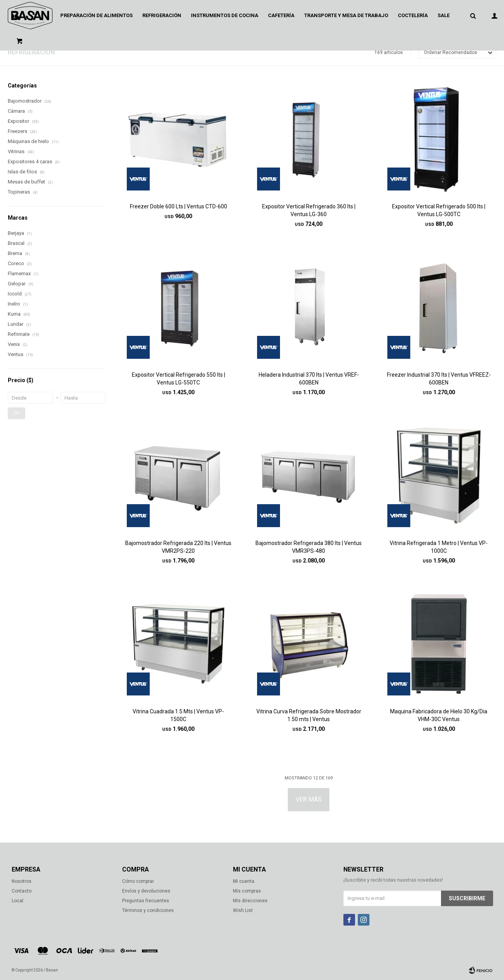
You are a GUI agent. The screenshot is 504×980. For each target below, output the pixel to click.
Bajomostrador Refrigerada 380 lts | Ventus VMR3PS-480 (309, 547)
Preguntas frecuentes (146, 901)
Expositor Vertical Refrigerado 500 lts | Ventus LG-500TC (439, 210)
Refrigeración (162, 15)
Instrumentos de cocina (225, 15)
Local (17, 901)
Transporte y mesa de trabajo (346, 15)
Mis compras (247, 891)
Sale (444, 15)
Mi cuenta (244, 881)
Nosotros (22, 881)
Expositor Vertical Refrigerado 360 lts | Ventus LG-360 (309, 210)
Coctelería (413, 15)
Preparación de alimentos (96, 15)
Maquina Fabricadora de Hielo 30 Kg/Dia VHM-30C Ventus (439, 715)
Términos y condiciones (148, 910)
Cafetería (281, 15)
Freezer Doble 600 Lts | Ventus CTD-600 (178, 206)
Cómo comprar (138, 881)
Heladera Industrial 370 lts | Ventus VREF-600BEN (309, 379)
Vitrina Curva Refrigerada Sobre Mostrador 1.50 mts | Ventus (309, 715)
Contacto (22, 891)
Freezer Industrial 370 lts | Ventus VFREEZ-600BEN (439, 379)
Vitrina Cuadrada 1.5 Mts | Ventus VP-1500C (178, 715)
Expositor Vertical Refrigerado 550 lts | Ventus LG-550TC (178, 379)
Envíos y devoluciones (146, 891)
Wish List (243, 910)
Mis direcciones (250, 901)
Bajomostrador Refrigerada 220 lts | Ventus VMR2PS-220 (178, 547)
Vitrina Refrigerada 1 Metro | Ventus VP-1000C (439, 547)
